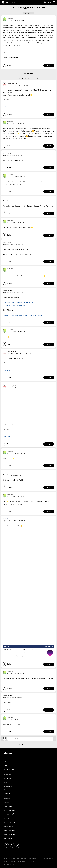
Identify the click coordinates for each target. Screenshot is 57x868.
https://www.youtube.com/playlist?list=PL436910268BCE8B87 (23, 315)
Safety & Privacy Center (14, 859)
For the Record (9, 769)
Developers (8, 782)
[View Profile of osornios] (12, 519)
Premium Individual (10, 823)
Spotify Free (8, 838)
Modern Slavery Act (23, 861)
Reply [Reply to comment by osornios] (49, 664)
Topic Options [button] (28, 13)
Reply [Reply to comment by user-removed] (49, 168)
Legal (6, 859)
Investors (7, 790)
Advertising (8, 786)
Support (7, 803)
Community (8, 2)
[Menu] (54, 2)
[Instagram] (7, 845)
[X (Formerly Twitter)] (12, 845)
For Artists (8, 778)
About (6, 762)
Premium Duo (9, 827)
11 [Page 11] (35, 79)
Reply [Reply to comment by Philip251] (49, 65)
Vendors (7, 794)
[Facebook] (18, 845)
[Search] (45, 2)
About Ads (7, 861)
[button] (54, 19)
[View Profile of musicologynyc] (12, 83)
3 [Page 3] (28, 79)
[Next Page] (38, 79)
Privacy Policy (24, 859)
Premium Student (10, 834)
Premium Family (9, 830)
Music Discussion (13, 57)
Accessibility (14, 861)
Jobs (6, 766)
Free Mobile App (10, 810)
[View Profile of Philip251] (10, 18)
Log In (49, 2)
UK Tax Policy (31, 861)
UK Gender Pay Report (10, 864)
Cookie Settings (32, 859)
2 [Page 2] (25, 79)
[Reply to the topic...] (30, 739)
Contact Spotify (9, 814)
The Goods (6, 107)
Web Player (8, 806)
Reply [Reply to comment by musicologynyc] (49, 114)
